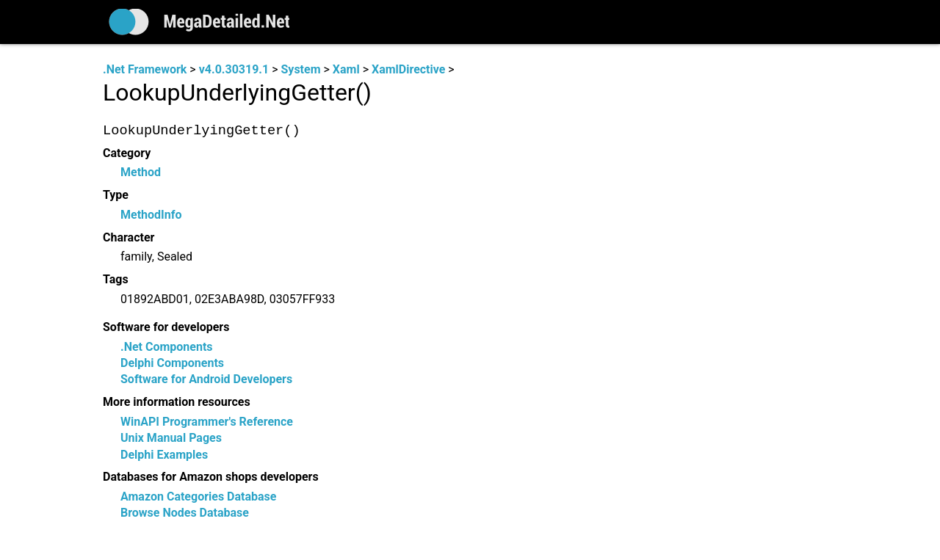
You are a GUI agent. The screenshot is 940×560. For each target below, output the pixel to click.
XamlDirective (408, 69)
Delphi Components (172, 363)
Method (141, 173)
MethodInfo (151, 215)
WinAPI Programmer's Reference (207, 422)
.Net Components (167, 347)
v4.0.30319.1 (234, 69)
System (300, 69)
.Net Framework (145, 69)
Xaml (346, 69)
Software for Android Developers (206, 380)
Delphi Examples (164, 455)
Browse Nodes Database (185, 513)
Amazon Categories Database (198, 497)
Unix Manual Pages (171, 439)
